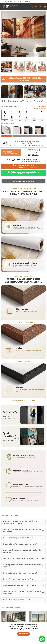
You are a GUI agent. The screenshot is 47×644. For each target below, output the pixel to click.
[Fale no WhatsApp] (42, 639)
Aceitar (23, 634)
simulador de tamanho (23, 181)
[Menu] (45, 7)
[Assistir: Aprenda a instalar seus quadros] (32, 415)
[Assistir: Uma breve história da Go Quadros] (35, 92)
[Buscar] (32, 7)
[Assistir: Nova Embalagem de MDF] (12, 92)
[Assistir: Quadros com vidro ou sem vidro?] (32, 437)
